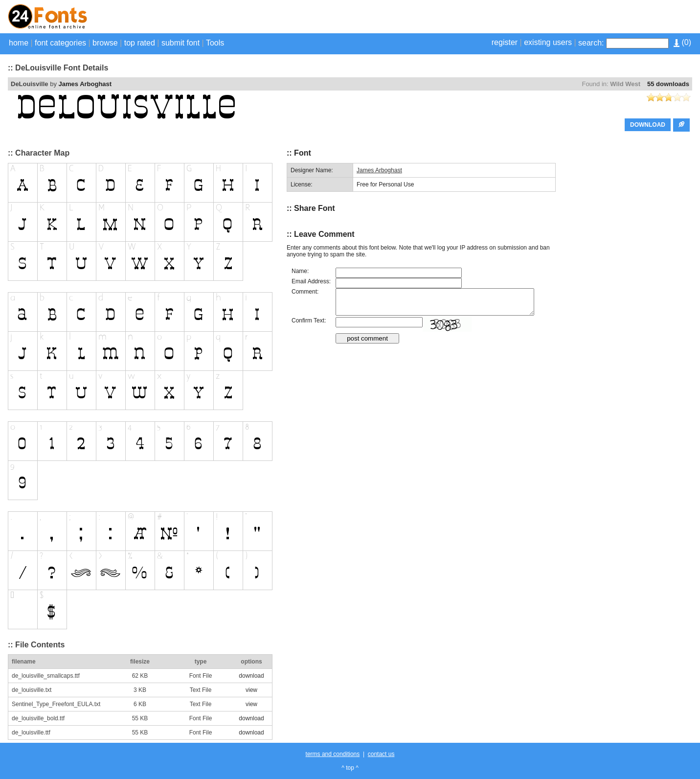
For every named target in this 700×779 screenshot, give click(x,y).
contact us (381, 754)
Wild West (625, 84)
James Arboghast (85, 84)
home (19, 43)
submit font (181, 43)
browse (105, 43)
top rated (140, 43)
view (251, 690)
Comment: (305, 292)
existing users (548, 42)
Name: (300, 271)
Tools (215, 43)
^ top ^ (350, 768)
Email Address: (311, 281)
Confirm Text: (309, 321)
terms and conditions (333, 754)
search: (591, 43)
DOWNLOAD (648, 125)
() (682, 42)
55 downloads (668, 84)
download (251, 676)
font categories (60, 43)
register (505, 42)
